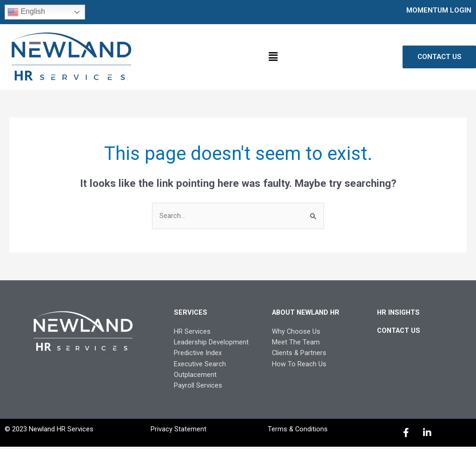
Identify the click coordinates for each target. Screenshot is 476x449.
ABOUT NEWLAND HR (308, 313)
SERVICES (191, 313)
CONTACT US (400, 330)
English (26, 12)
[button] (273, 57)
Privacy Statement (178, 431)
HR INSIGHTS (399, 313)
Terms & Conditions (298, 431)
